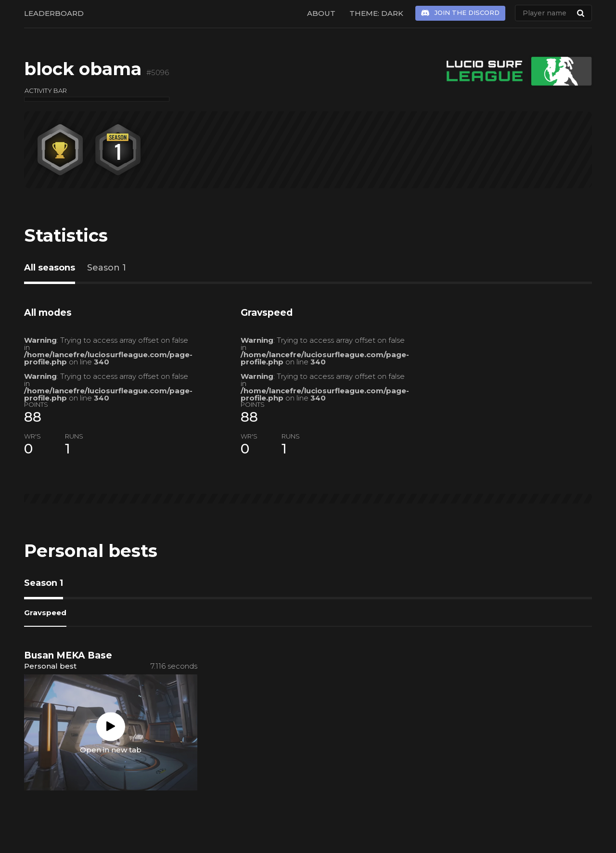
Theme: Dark (376, 13)
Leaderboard (54, 13)
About (321, 13)
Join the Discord (467, 13)
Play (111, 726)
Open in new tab (111, 749)
